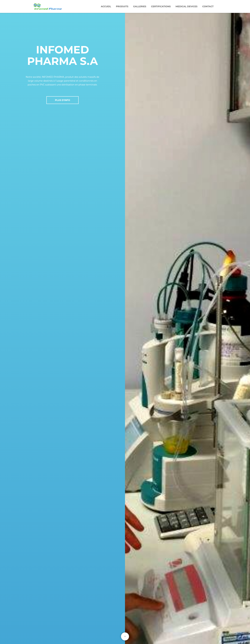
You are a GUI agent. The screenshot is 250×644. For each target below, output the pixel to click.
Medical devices (187, 6)
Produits (122, 6)
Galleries (140, 6)
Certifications (161, 6)
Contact (208, 6)
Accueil (106, 6)
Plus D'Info (63, 100)
